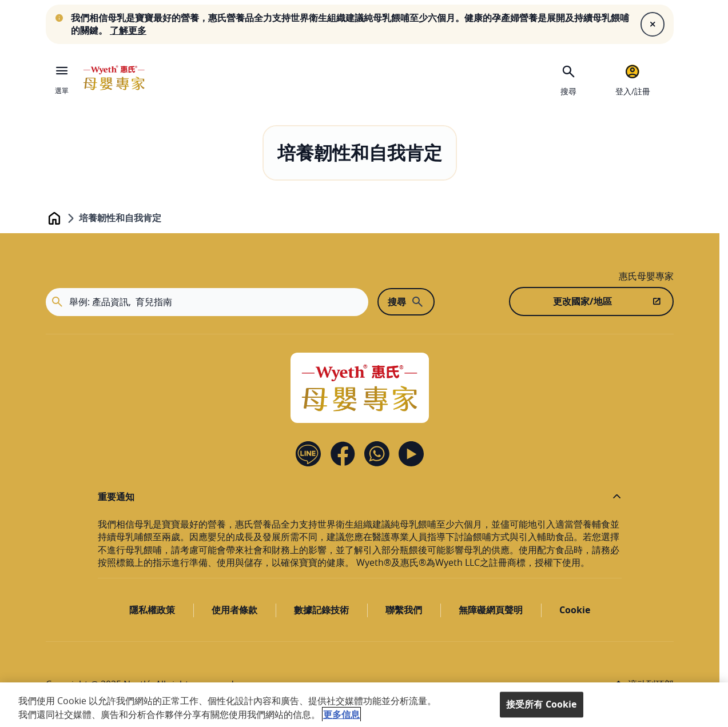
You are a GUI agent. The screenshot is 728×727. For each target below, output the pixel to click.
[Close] (653, 24)
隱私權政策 (152, 610)
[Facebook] (343, 454)
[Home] (360, 388)
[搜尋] (568, 79)
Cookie (575, 610)
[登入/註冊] (632, 79)
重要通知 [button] (116, 497)
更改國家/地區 (582, 301)
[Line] (308, 454)
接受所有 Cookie (542, 704)
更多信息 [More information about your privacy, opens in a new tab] (341, 714)
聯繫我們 (404, 610)
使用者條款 (234, 610)
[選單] (62, 78)
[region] (364, 705)
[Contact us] (377, 454)
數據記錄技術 (321, 610)
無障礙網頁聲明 (491, 610)
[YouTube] (411, 454)
